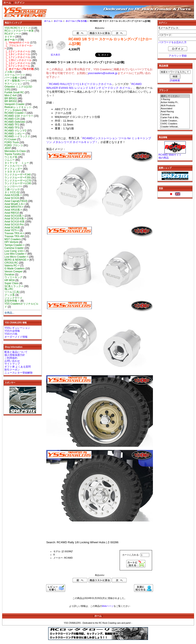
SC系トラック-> (14, 286)
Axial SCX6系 (12, 228)
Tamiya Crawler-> (15, 245)
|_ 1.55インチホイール (18, 60)
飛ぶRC (9, 289)
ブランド (164, 90)
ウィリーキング (13, 277)
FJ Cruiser (10, 139)
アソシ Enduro (13, 110)
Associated (175, 109)
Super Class (12, 283)
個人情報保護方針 (15, 355)
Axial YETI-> (12, 230)
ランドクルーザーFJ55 (18, 178)
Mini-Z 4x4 (10, 95)
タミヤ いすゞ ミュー (17, 163)
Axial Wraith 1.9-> (15, 204)
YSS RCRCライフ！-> (17, 28)
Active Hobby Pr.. (175, 102)
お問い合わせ (12, 361)
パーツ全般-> (12, 78)
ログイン (20, 3)
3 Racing (175, 99)
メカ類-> (9, 72)
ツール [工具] (12, 292)
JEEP (8, 148)
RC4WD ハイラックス (17, 136)
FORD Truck (12, 142)
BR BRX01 (11, 98)
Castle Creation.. (175, 121)
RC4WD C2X (12, 119)
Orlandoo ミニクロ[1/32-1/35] (19, 88)
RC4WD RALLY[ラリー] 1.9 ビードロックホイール (81, 84)
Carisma (175, 115)
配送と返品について (16, 352)
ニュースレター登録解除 (19, 373)
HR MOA (10, 280)
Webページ (108, 606)
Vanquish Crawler (15, 104)
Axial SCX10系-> (14, 216)
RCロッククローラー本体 (19, 31)
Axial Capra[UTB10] (16, 201)
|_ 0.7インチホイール (17, 66)
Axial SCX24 (12, 198)
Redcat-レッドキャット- (18, 107)
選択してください (175, 96)
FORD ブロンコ (14, 145)
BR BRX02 (11, 101)
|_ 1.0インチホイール (17, 63)
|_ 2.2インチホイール (17, 51)
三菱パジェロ (12, 189)
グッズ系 (10, 295)
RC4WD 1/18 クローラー (19, 116)
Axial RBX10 (12, 213)
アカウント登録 (178, 56)
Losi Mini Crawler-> (16, 254)
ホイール (58, 21)
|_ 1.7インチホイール (17, 57)
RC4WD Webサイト (170, 155)
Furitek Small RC (14, 92)
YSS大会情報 (12, 331)
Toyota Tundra (13, 154)
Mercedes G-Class (15, 151)
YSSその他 (11, 334)
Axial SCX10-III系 (15, 222)
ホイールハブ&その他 (76, 21)
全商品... (9, 313)
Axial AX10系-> (13, 195)
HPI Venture (11, 242)
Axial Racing (175, 112)
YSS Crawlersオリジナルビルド (21, 305)
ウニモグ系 (11, 157)
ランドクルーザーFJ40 (18, 175)
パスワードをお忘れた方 (173, 42)
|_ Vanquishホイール (17, 42)
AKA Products (175, 106)
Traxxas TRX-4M (14, 236)
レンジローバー (13, 186)
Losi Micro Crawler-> (16, 257)
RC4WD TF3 (12, 128)
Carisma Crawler (14, 248)
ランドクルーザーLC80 (18, 183)
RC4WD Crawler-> (15, 113)
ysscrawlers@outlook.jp (103, 73)
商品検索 (164, 66)
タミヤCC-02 (12, 192)
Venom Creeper (14, 272)
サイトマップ (12, 364)
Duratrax (9, 275)
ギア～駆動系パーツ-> (17, 81)
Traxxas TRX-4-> (14, 233)
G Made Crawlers (15, 269)
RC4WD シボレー (15, 134)
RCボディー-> (13, 34)
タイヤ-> (9, 37)
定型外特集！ (12, 301)
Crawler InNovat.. (175, 127)
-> (11, 40)
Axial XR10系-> (13, 210)
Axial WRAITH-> (14, 207)
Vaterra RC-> (12, 266)
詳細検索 (175, 80)
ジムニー (10, 160)
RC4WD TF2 (12, 125)
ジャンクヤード (13, 298)
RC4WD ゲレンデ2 (15, 131)
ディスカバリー (13, 166)
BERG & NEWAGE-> (17, 260)
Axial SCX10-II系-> (15, 219)
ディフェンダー (13, 169)
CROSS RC (11, 263)
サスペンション (13, 84)
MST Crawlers (13, 239)
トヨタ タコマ (12, 172)
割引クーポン (12, 370)
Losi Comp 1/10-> (15, 251)
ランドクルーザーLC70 (18, 181)
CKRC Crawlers (175, 124)
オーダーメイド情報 (16, 337)
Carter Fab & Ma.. (175, 118)
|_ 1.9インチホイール (17, 54)
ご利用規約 (11, 358)
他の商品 (164, 158)
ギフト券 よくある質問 (18, 367)
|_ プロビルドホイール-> (19, 47)
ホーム (7, 3)
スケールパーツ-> (15, 75)
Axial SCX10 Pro (14, 225)
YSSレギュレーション (17, 328)
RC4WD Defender (15, 122)
